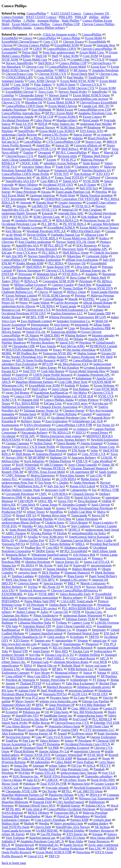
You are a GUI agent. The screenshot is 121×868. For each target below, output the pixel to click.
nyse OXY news (77, 403)
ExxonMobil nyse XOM (44, 385)
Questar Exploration (103, 737)
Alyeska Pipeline (41, 533)
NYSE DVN (73, 587)
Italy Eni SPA (14, 256)
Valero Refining (66, 414)
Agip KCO (33, 780)
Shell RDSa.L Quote (76, 253)
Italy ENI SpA (89, 188)
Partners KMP (79, 820)
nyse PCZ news (35, 698)
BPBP (43, 848)
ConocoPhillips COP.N (61, 49)
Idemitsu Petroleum (38, 562)
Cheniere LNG (11, 669)
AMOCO (59, 278)
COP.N (37, 49)
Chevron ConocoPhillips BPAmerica (75, 590)
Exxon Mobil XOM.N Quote (91, 95)
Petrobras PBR (11, 562)
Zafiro (44, 612)
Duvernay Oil (77, 263)
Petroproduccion (82, 605)
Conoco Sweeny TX (96, 13)
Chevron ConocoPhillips (97, 49)
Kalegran (44, 170)
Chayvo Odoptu (12, 780)
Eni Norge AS (106, 425)
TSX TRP (94, 598)
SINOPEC (8, 569)
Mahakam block (47, 274)
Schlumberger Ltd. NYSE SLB (73, 396)
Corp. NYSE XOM (50, 77)
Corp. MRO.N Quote (85, 708)
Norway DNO (15, 458)
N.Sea (62, 526)
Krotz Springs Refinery (71, 440)
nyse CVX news (27, 253)
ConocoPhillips (36, 13)
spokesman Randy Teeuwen (19, 213)
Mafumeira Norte (36, 669)
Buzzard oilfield (24, 429)
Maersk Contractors (93, 583)
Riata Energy (76, 576)
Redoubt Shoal (71, 665)
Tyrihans (61, 623)
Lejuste (6, 465)
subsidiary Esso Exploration (20, 364)
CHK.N (26, 758)
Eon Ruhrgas (81, 389)
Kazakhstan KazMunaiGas (51, 393)
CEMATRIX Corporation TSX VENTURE (72, 199)
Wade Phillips (70, 21)
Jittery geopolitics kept (69, 823)
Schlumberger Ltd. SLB (87, 421)
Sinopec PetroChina (53, 680)
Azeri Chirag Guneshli (54, 429)
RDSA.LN (31, 281)
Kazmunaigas (10, 425)
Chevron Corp (35, 67)
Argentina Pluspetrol (49, 454)
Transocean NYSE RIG (58, 353)
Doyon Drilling (37, 235)
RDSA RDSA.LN (67, 220)
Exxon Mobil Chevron (63, 106)
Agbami (98, 310)
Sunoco (112, 834)
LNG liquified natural (70, 802)
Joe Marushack (11, 67)
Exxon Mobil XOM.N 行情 (54, 852)
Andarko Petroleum (14, 110)
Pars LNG (95, 848)
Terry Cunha (104, 540)
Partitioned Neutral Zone (83, 633)
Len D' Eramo (87, 185)
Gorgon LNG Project (55, 135)
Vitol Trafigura (15, 838)
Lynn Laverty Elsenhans (50, 820)
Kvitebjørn (77, 637)
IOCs (29, 440)
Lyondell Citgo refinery (102, 203)
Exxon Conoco (92, 117)
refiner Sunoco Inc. (14, 662)
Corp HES (53, 548)
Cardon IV (110, 708)
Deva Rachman (88, 501)
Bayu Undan (78, 278)
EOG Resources (87, 245)
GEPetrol (94, 177)
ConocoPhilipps (53, 299)
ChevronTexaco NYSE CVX (38, 149)
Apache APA (96, 339)
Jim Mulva (80, 393)
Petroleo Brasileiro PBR (95, 328)
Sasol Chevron (101, 505)
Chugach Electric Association (59, 407)
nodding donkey (98, 823)
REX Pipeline (51, 573)
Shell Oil (41, 56)
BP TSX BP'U (46, 580)
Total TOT (29, 371)
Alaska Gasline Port (31, 540)
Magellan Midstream (15, 802)
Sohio (94, 450)
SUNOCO (42, 278)
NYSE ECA (83, 206)
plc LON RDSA (66, 479)
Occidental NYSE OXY (58, 185)
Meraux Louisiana (17, 687)
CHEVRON (26, 501)
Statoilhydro (100, 92)
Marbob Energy (70, 806)
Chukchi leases (55, 522)
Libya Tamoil (52, 619)
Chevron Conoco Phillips (98, 24)
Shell (55, 56)
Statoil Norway (46, 127)
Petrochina (83, 852)
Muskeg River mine (54, 515)
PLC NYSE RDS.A (46, 238)
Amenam (38, 766)
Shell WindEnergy (52, 691)
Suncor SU (62, 145)
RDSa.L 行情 (110, 490)
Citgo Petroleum (20, 278)
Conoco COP (23, 396)
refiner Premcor (89, 400)
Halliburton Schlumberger (18, 407)
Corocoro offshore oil (88, 145)
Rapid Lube (46, 156)
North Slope (67, 195)
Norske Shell (47, 769)
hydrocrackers (103, 651)
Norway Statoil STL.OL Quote (76, 242)
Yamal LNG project (44, 608)
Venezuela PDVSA (55, 694)
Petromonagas (40, 325)
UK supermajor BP (82, 472)
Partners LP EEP (12, 537)
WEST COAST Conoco (41, 17)
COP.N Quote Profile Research (53, 375)
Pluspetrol (92, 644)
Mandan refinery (67, 120)
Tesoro (6, 403)
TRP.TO (94, 637)
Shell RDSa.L (70, 149)
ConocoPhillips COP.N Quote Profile (25, 174)
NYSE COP (46, 117)
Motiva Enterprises (43, 475)
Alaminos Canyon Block (76, 540)
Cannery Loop (81, 623)
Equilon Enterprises (58, 378)
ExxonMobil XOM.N (61, 228)
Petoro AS (8, 303)
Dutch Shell (98, 278)
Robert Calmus (26, 612)
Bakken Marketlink (85, 569)
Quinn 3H (108, 465)
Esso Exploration (56, 421)
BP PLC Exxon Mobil (60, 113)
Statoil (113, 59)
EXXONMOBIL (12, 594)
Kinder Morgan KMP (30, 263)
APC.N (104, 658)
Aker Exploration (13, 733)
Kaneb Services (74, 845)
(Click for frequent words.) (60, 34)
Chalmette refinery (87, 167)
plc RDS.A (43, 177)
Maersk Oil (111, 152)
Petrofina (101, 192)
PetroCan (63, 816)
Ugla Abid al (34, 809)
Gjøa (38, 737)
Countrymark (39, 648)
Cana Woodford (102, 461)
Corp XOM (91, 56)
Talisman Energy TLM (80, 619)
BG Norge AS (51, 587)
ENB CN (82, 461)
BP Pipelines (109, 676)
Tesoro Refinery (16, 648)
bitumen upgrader (103, 335)
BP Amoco (80, 70)
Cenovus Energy (28, 583)
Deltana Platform (60, 461)
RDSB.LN (8, 163)
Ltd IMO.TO (40, 206)
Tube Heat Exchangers (80, 683)
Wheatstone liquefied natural (50, 555)
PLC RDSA (56, 263)
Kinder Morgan (11, 317)
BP (105, 149)
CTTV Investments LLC (99, 730)
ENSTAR (8, 274)
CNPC (43, 494)
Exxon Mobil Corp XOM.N (57, 131)
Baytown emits (67, 156)
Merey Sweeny (25, 701)
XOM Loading (11, 468)
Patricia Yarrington (29, 270)
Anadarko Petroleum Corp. (95, 113)
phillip (105, 17)
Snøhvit (72, 454)
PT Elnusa (99, 680)
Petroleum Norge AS (97, 220)
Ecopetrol (12, 712)
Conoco (28, 38)
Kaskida (70, 385)
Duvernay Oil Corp (72, 447)
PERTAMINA (11, 601)
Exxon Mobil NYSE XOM (78, 81)
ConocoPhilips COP (14, 260)
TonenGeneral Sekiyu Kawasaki (89, 537)
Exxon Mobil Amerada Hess (87, 371)
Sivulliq (33, 537)
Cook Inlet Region (53, 371)
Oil (47, 712)
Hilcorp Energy (11, 332)
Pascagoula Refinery (35, 433)
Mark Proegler (58, 450)
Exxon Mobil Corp (35, 59)
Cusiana (110, 231)
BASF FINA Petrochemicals (62, 776)
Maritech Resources (60, 687)
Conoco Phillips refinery (50, 28)
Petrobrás (8, 773)
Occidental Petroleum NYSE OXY (24, 313)
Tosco (114, 454)
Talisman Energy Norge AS (41, 410)
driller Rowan (41, 723)
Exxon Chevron (12, 99)
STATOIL (35, 378)
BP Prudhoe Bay (27, 353)
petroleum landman (81, 691)
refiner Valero (58, 766)
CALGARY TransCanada (77, 601)
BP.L (9, 206)
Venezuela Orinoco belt (17, 177)
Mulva (101, 512)
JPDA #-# (96, 795)
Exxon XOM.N (68, 117)
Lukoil (20, 138)
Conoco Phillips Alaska (17, 28)
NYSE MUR (95, 755)
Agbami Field (27, 691)
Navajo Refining (60, 544)
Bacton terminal (86, 676)
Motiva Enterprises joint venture (61, 436)
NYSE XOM (91, 181)
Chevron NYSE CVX (52, 74)
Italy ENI (64, 497)
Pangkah (99, 769)
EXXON (87, 306)
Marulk (73, 299)
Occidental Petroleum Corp (19, 224)
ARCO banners (54, 465)
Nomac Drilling (73, 288)
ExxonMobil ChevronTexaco (20, 42)
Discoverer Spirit (73, 249)
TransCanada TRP (99, 313)
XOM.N (46, 414)
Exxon (88, 45)
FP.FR (76, 612)
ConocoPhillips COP (15, 49)
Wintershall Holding (29, 708)
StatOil (23, 608)
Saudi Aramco (108, 472)
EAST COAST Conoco (66, 13)
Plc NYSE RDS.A (75, 224)
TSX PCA (110, 644)
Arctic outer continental (103, 845)
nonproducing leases (90, 716)
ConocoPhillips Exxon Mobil (67, 67)
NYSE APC (28, 436)
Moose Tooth (10, 784)
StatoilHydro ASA (27, 245)
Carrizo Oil (60, 612)
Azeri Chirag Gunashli (82, 465)
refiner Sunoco (57, 357)
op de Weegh (14, 235)
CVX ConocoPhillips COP (63, 142)
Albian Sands (43, 508)
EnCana (7, 253)
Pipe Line (29, 741)
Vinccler (108, 698)
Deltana (78, 339)
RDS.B (43, 124)
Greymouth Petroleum (20, 494)
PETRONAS (33, 630)
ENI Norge (79, 450)
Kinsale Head (45, 203)
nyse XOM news (53, 537)
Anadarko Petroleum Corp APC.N (42, 841)
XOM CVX (9, 400)
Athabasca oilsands (76, 548)
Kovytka (35, 655)
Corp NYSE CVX (46, 210)
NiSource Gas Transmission (97, 798)
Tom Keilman (83, 174)
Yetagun (83, 640)
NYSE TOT (61, 174)
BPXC (40, 705)
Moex (95, 152)
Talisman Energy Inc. (93, 270)
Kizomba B (9, 421)
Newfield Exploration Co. (72, 310)
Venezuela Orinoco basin (64, 726)
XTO (52, 540)
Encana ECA (10, 371)
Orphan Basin (58, 605)
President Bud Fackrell (105, 544)
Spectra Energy (53, 583)
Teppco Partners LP (14, 389)
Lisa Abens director (18, 726)
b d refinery (54, 683)
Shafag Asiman (87, 353)
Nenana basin (28, 414)
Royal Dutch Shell (83, 74)
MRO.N (64, 70)
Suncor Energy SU (67, 562)
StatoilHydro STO (27, 716)
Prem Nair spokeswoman (59, 52)
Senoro (69, 741)
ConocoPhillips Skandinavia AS (22, 637)
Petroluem (85, 741)
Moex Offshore (28, 185)
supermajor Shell (12, 339)
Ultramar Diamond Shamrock (90, 468)
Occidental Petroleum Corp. (69, 418)
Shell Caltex (39, 389)
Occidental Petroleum (15, 120)
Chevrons (8, 242)
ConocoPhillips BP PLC (88, 360)
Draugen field (30, 400)
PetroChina (9, 508)
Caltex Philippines (46, 288)
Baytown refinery (31, 569)
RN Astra (8, 691)
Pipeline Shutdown (14, 343)
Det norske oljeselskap (81, 350)
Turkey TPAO (11, 281)
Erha (31, 594)
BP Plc (25, 508)
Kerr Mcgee (42, 673)
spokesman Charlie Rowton (19, 135)
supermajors (63, 676)
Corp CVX (59, 59)
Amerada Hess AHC (71, 213)
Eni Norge (45, 483)
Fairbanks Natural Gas (66, 235)
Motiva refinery (73, 598)
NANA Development (37, 425)
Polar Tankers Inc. (64, 124)
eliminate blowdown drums (71, 662)
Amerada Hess (106, 45)
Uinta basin (61, 712)
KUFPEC (89, 299)
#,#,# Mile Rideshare (93, 705)
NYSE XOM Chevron (56, 295)
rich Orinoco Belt (84, 555)
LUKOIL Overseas (107, 623)
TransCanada (68, 306)
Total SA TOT (24, 124)
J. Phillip (29, 21)
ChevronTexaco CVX (19, 156)
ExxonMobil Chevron (20, 92)
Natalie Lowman (32, 228)
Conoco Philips (71, 38)
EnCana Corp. (53, 403)
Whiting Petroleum (61, 317)
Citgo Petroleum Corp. (74, 769)
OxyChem (65, 519)
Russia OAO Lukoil (82, 486)
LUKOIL (107, 458)
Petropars (8, 806)
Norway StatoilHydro (19, 63)
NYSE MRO (47, 594)
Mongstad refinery (67, 673)
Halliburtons (97, 802)
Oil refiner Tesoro (75, 780)
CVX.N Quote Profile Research (37, 249)
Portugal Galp (40, 662)
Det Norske (50, 791)
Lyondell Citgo (80, 59)
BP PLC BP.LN (54, 245)
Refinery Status (31, 421)
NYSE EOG (9, 526)
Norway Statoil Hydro (73, 92)
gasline (6, 701)
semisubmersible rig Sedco (89, 533)
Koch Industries (34, 461)
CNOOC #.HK (29, 163)
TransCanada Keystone (16, 831)
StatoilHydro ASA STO (21, 181)
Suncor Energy (83, 135)
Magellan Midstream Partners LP (23, 795)
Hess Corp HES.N (39, 676)
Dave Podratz (85, 762)
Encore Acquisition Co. (17, 744)
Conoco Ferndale (13, 17)
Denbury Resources (102, 831)
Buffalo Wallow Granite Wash (21, 490)
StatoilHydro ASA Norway (73, 827)
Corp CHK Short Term (73, 382)
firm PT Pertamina (48, 744)
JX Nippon (32, 335)
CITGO (6, 515)
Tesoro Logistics (103, 522)
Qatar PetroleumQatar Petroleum (92, 508)
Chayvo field (43, 827)
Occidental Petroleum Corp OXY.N (87, 744)
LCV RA (71, 217)
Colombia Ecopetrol (76, 748)
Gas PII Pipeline (51, 834)
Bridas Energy (90, 479)
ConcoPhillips (33, 142)
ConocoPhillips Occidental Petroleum (71, 809)
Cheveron (111, 177)
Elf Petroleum (35, 605)
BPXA (38, 687)
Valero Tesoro (10, 188)
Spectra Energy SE (41, 733)
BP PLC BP (91, 149)
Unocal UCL (36, 856)
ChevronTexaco (101, 63)
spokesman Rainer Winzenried (83, 615)
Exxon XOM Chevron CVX (76, 88)
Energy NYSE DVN (37, 755)
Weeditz (44, 823)
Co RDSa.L (36, 138)
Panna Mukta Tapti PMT (40, 601)
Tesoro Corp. (93, 142)
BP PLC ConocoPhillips (71, 152)
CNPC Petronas (16, 475)
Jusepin (10, 683)
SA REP (28, 418)
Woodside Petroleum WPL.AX (46, 231)
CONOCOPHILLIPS (19, 77)
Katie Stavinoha (108, 733)
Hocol (115, 806)
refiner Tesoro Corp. (102, 447)
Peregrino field (11, 698)
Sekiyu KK (9, 505)
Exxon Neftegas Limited (21, 295)
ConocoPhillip (11, 88)
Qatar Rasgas (35, 450)
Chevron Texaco (73, 42)
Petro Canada (33, 188)
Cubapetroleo (79, 490)
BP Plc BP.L (13, 809)
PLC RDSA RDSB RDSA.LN (81, 608)
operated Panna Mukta (20, 848)
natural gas (99, 640)
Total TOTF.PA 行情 (53, 784)
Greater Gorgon (104, 784)
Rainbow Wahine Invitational (29, 558)
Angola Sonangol (91, 443)
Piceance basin (60, 698)
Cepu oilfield (14, 676)
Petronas (80, 295)
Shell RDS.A (46, 63)
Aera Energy (62, 325)
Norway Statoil (59, 95)
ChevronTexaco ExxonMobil (98, 102)
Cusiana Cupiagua (17, 443)
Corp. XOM (21, 85)
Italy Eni (63, 565)
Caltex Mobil (63, 762)
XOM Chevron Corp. (47, 217)
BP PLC (67, 791)
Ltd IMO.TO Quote (73, 838)
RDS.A (6, 708)
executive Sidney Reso (36, 167)
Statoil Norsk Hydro (15, 723)
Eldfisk (107, 501)
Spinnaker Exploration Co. (73, 321)
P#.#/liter (24, 773)
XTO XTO (103, 174)
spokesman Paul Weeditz (96, 124)
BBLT (72, 583)
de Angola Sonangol (40, 497)
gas (4, 450)
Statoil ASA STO (13, 378)
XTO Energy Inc (77, 834)
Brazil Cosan (26, 730)
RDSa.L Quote (77, 292)
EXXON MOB (102, 382)
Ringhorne (94, 127)
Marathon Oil (34, 102)
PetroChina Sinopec (72, 475)
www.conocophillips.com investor (87, 99)
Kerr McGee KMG (73, 346)
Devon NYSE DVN (100, 288)
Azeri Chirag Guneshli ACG (74, 626)
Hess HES (61, 651)
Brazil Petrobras (98, 138)
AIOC (115, 673)
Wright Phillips (11, 21)
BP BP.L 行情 (35, 317)
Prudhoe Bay (33, 548)
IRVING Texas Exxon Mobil (46, 472)
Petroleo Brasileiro (42, 343)
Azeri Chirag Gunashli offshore (22, 160)
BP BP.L (58, 669)
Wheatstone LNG (13, 385)
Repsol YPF (20, 651)
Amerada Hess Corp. (15, 238)
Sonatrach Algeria (66, 170)
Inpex (5, 769)
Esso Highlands (41, 110)
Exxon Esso (98, 67)
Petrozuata (25, 274)
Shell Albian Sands (104, 551)
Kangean (16, 450)
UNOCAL (62, 339)
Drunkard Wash (33, 748)
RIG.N (6, 845)
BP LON (48, 364)
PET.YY (105, 766)
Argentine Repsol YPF (37, 626)
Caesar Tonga (49, 505)
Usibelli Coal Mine (80, 512)
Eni (94, 490)
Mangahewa (82, 816)
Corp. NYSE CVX (94, 454)
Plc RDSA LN (62, 433)
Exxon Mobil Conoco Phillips (31, 24)
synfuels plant (102, 820)
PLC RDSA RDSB (27, 403)
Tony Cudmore (81, 526)
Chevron (7, 45)
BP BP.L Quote (29, 299)
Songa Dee (21, 766)
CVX (104, 185)
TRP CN (54, 856)
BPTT (64, 360)
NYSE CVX (106, 396)
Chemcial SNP (106, 741)
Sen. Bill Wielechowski (88, 712)
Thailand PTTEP (31, 683)
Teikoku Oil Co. (95, 806)
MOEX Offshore (38, 813)
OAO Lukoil (55, 328)
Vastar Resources (99, 841)
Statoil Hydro (10, 127)
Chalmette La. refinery (60, 188)
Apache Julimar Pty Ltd (54, 751)
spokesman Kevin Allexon (18, 306)
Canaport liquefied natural (46, 633)
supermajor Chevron (87, 751)
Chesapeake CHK (24, 346)
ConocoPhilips (47, 38)
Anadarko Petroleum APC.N (33, 220)
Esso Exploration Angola (18, 117)
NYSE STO (21, 217)
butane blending (57, 569)
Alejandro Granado (74, 505)
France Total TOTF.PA (69, 177)
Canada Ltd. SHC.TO (96, 106)
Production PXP (12, 512)
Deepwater (99, 630)
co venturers (81, 429)
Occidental (8, 436)
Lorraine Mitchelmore (105, 224)
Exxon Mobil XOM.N (61, 102)
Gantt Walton (41, 303)
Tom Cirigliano (92, 210)
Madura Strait (10, 823)
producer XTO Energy (37, 479)
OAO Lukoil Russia (82, 658)
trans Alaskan (48, 730)
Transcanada (79, 515)
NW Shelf (106, 357)
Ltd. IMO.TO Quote (90, 791)
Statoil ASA (70, 181)
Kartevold (80, 565)
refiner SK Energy (13, 834)
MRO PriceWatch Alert (86, 231)
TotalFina (12, 741)
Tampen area (42, 640)
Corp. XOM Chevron (42, 81)
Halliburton (22, 288)
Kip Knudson (70, 368)
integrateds (82, 325)
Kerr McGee (14, 231)
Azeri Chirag (60, 389)
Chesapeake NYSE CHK (22, 791)
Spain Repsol (91, 163)
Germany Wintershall (69, 755)
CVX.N (99, 59)
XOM (27, 127)
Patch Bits (85, 285)
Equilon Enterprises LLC (67, 313)
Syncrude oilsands (57, 788)
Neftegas (7, 730)
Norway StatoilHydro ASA (45, 256)
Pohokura (29, 784)
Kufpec (84, 385)
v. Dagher (63, 483)
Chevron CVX (11, 102)
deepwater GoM (55, 490)
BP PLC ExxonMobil (74, 551)
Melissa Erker (10, 461)
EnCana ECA (10, 142)
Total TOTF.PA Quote (16, 827)
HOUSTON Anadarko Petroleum (27, 350)
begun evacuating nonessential (38, 598)
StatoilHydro (26, 131)
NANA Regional (12, 813)
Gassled (86, 414)
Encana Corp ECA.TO (59, 655)
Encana (46, 192)
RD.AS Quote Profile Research (73, 648)
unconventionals (101, 565)
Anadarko (91, 274)
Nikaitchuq (74, 256)
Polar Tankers (43, 85)
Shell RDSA (34, 267)
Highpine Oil (58, 458)
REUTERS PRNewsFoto (26, 658)
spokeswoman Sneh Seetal (102, 530)
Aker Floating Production (68, 848)
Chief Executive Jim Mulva (30, 719)
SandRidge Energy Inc (58, 716)
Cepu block (28, 505)
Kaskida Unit (10, 748)
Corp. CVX (51, 42)
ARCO (30, 368)
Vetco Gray (13, 548)
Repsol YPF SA (26, 515)
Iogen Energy (41, 651)
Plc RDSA (28, 565)
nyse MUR (100, 662)
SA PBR (53, 748)
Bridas (115, 680)
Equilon (28, 152)
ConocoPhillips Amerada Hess (21, 113)
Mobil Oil (102, 321)
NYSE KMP (64, 758)
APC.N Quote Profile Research (35, 360)
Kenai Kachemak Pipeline (37, 519)
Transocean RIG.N (66, 813)
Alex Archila (45, 526)
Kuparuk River (101, 418)
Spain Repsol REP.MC (24, 530)
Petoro (24, 303)
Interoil (58, 292)
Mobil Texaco (62, 206)
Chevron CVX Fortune (60, 270)
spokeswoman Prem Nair (18, 483)
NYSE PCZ (68, 160)
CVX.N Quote (58, 138)
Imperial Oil (70, 210)
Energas (98, 834)
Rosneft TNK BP (12, 472)
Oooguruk (45, 152)
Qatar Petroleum (26, 192)
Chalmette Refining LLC (18, 292)
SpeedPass (56, 512)
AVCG (42, 418)
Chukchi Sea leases (106, 253)
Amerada (26, 203)
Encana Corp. (94, 612)
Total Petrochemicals (29, 328)
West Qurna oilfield (102, 838)
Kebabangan (84, 378)
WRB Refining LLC (81, 669)
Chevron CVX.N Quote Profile (35, 447)
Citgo (72, 328)
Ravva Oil (98, 515)
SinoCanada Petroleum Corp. (20, 619)
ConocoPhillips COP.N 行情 (74, 425)
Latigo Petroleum (87, 519)
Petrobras (85, 343)
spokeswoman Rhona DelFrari (21, 522)
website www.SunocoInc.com (58, 701)
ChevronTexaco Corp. (20, 74)
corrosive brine (28, 573)
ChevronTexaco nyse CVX (72, 723)
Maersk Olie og (47, 665)
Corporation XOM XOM (59, 281)
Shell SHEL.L (56, 658)
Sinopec (22, 206)
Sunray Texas (50, 644)
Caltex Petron (43, 120)
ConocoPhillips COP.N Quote (25, 106)
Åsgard (62, 733)
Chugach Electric (83, 494)
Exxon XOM (107, 88)
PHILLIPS (66, 17)
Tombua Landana (23, 576)
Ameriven (22, 375)
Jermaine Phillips (48, 21)
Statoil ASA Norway (88, 497)
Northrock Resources (33, 590)
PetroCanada (91, 120)
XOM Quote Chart (97, 726)
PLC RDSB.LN (102, 719)
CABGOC (52, 780)
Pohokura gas (31, 712)
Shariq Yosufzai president (96, 195)
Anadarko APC (98, 249)
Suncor (88, 673)
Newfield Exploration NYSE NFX (96, 788)
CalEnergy (8, 519)
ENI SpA (109, 633)
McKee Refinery (12, 587)
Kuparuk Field (42, 802)
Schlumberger (79, 680)
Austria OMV (70, 730)
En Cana (79, 698)
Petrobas (11, 228)
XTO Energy (21, 640)
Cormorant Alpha (97, 256)
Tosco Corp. (46, 92)
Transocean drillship (63, 332)
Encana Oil (109, 353)
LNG (81, 795)
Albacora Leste (94, 235)
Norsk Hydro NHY (103, 780)
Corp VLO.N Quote (59, 737)
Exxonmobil (9, 52)
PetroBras (17, 798)
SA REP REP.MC (47, 831)
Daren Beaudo (67, 443)
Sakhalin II (9, 841)
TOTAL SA (37, 544)
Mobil (109, 598)
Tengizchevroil (25, 845)
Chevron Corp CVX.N (39, 88)
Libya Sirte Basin (86, 267)
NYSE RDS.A (71, 274)
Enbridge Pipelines (51, 576)
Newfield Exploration (105, 440)
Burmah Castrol (87, 758)
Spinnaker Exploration (46, 260)
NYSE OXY (100, 694)
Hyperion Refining (14, 762)
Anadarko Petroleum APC (94, 375)
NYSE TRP (107, 486)
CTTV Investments (14, 199)
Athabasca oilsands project (94, 687)
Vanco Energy (32, 788)
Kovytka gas (100, 403)
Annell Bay (43, 145)
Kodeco (104, 238)
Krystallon (107, 809)
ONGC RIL (46, 501)
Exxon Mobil (94, 38)
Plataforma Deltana (61, 795)
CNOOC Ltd (10, 788)
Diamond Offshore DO (16, 705)
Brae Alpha (76, 841)
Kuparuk (47, 213)
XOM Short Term (71, 127)
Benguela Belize (16, 555)
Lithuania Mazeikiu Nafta (35, 623)
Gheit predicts (56, 637)
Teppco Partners (53, 530)
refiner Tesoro (36, 512)
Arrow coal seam (96, 665)
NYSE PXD (44, 758)
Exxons (51, 160)
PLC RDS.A (50, 253)
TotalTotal (42, 396)
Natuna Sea (9, 565)
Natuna (102, 673)
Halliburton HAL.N (30, 486)
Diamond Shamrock (77, 573)
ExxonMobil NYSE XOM (43, 99)
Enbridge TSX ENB (107, 723)
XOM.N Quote (66, 85)
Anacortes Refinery (84, 458)
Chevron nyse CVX (38, 310)
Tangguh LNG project (73, 580)
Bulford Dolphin (74, 831)
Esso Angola (48, 346)
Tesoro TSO (65, 501)
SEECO (81, 433)
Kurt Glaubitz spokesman (35, 242)
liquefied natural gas (42, 838)
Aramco (61, 508)
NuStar (81, 737)
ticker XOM (71, 56)
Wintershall (44, 440)
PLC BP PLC (50, 224)
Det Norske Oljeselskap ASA (24, 357)
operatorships (64, 640)
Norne (106, 758)
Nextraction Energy (18, 737)
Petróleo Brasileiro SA (96, 170)
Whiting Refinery (76, 335)
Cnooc (39, 726)
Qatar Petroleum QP (62, 705)
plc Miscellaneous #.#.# (73, 364)
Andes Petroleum (84, 483)
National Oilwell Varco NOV (37, 806)
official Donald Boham (98, 303)
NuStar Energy (43, 443)
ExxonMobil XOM (67, 45)
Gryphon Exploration (97, 368)
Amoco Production (83, 357)
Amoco (6, 360)
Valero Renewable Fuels (75, 594)
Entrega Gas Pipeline (96, 701)
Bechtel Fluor (108, 683)
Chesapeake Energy (31, 95)
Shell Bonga (23, 454)
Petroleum (86, 281)
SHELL (80, 544)
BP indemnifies (40, 762)
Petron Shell (30, 52)
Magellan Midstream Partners (34, 382)
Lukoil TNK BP (56, 708)
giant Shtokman (24, 769)
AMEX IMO (52, 335)
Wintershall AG (49, 845)
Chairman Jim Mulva (15, 615)
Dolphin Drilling (89, 655)
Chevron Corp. (109, 74)
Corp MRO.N (49, 181)
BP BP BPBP (37, 458)
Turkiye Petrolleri (39, 339)
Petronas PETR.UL (54, 468)
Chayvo (43, 292)
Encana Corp (81, 651)
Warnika (27, 526)
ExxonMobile (97, 42)
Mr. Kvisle (46, 565)
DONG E (74, 530)
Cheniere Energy (74, 410)
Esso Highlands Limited (36, 321)
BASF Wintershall (28, 465)
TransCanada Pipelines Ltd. (73, 192)
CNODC (31, 468)
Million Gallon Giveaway (30, 285)
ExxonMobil (10, 38)
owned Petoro (99, 433)
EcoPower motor (82, 733)
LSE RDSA (47, 306)
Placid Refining (24, 751)
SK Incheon (102, 827)
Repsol (35, 199)
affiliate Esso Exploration (82, 260)
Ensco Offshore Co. (59, 630)
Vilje (33, 834)
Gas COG (96, 475)
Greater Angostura (70, 203)
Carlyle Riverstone (66, 303)
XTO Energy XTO (91, 131)
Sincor (93, 698)
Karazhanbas (32, 816)
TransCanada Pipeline (105, 292)
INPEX (108, 400)
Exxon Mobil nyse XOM (79, 238)
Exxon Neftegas (104, 385)
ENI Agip (12, 626)
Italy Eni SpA (56, 486)
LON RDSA (60, 494)
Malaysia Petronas (92, 160)
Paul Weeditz (75, 77)
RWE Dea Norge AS (19, 580)
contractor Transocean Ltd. (70, 558)
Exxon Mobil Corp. (92, 52)
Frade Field (63, 167)
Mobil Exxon (65, 110)
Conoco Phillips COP (66, 24)
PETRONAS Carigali (103, 346)
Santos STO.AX (45, 773)
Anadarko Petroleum (105, 70)
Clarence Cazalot (63, 285)
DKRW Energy (45, 551)
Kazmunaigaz (72, 644)
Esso (110, 615)
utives (5, 429)
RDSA (28, 665)
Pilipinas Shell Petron (96, 156)
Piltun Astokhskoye (46, 615)
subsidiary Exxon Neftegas (61, 163)
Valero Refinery (50, 741)
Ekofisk (62, 533)
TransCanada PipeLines (43, 798)
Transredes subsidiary (99, 776)
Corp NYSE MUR (106, 389)
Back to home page (14, 863)
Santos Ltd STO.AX (97, 562)
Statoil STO (67, 343)
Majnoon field (80, 784)
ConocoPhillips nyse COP (95, 110)
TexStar (33, 587)
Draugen (82, 630)
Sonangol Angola (13, 81)
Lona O (104, 299)
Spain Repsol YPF (58, 267)
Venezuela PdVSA (13, 544)
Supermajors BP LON (92, 317)
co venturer (104, 135)
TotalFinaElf (96, 77)
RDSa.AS (8, 540)
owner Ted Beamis (17, 393)
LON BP (68, 798)
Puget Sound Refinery (103, 576)
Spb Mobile (60, 719)
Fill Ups (77, 766)
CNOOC (88, 407)
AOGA (91, 766)
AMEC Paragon (16, 533)
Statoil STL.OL (36, 332)
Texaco (57, 350)
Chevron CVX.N (91, 85)
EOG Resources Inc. (26, 776)
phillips (94, 17)
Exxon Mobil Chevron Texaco (99, 228)
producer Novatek (13, 655)
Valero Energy (48, 368)
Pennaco (97, 558)
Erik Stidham (90, 217)
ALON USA (79, 694)
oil (70, 245)
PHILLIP (81, 17)
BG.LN (6, 138)
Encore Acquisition (14, 325)
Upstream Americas (42, 195)
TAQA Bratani (78, 522)
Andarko (77, 138)
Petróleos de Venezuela (20, 680)
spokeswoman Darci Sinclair (79, 773)
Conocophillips (44, 70)
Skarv (49, 816)
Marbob (29, 823)
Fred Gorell (80, 719)
